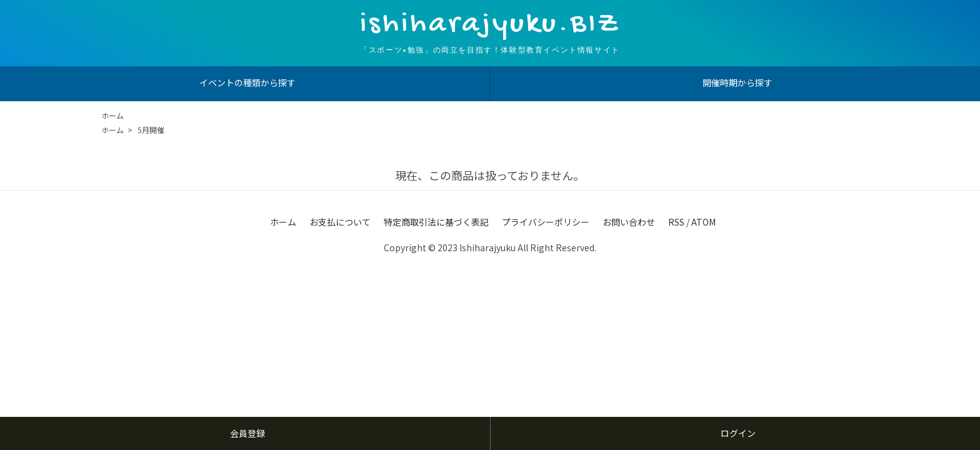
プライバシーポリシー (546, 222)
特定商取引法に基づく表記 (436, 222)
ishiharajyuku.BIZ (490, 25)
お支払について (340, 222)
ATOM (703, 222)
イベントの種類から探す (247, 82)
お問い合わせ (629, 222)
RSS (676, 222)
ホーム (112, 115)
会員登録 (247, 433)
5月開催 (151, 130)
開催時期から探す (737, 82)
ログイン (738, 433)
